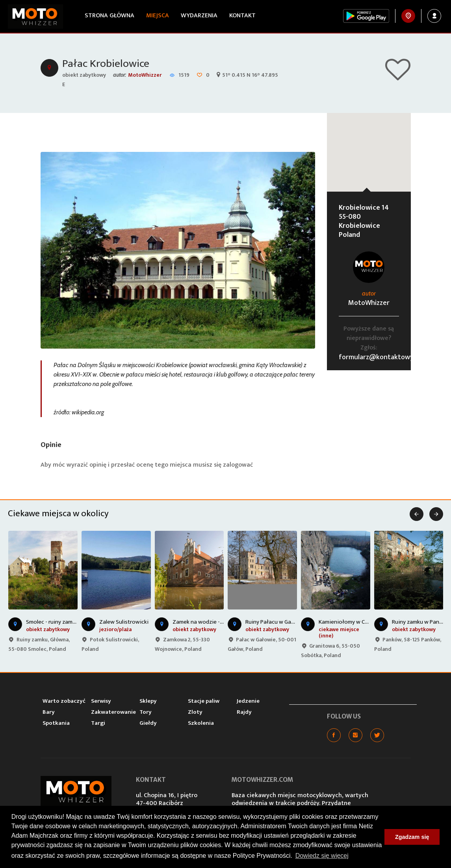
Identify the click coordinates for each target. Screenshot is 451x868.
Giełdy (148, 723)
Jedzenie (248, 701)
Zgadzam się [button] (412, 837)
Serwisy (101, 701)
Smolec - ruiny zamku (52, 622)
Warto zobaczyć (64, 701)
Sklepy (148, 701)
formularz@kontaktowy (376, 357)
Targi (98, 723)
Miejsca (158, 16)
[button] (369, 145)
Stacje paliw (204, 701)
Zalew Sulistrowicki (124, 622)
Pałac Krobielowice (106, 64)
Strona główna (110, 16)
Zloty (195, 712)
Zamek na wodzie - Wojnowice (211, 622)
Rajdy (244, 712)
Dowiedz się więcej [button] (322, 856)
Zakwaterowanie (113, 712)
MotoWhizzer (145, 75)
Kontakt (242, 16)
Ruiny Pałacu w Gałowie (276, 622)
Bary (49, 712)
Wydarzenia (199, 16)
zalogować (238, 465)
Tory (146, 712)
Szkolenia (201, 723)
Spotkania (56, 723)
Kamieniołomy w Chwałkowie (356, 622)
